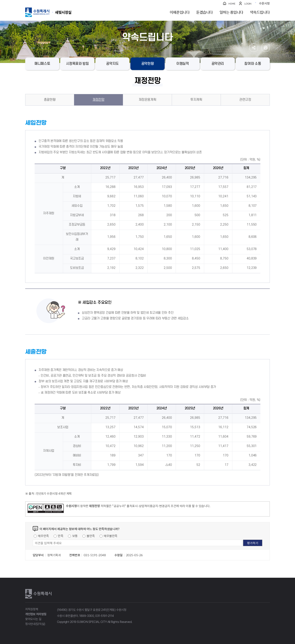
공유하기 (254, 48)
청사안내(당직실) (35, 624)
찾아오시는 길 (33, 619)
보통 (75, 536)
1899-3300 (87, 616)
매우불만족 (111, 536)
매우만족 (43, 536)
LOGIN (248, 4)
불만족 (91, 536)
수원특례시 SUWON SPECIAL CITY (63, 12)
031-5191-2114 (105, 616)
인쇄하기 (266, 48)
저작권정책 (32, 609)
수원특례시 (38, 594)
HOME (232, 4)
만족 (60, 536)
